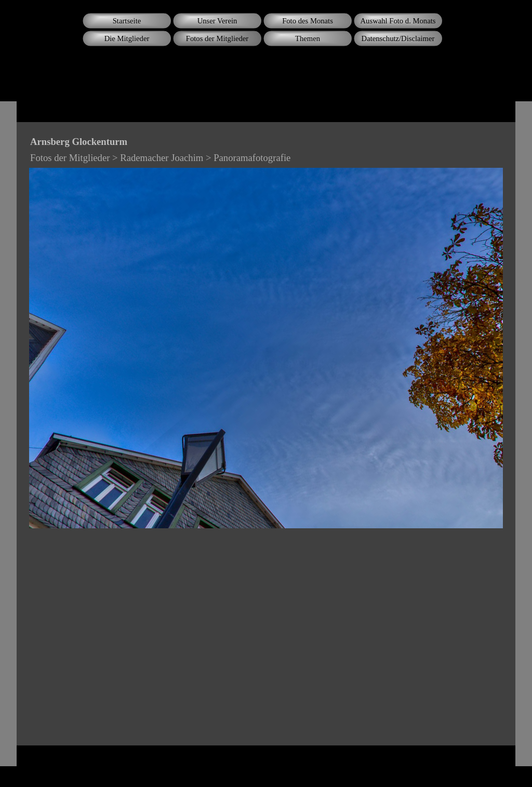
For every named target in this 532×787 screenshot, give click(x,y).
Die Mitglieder (127, 38)
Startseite (127, 21)
